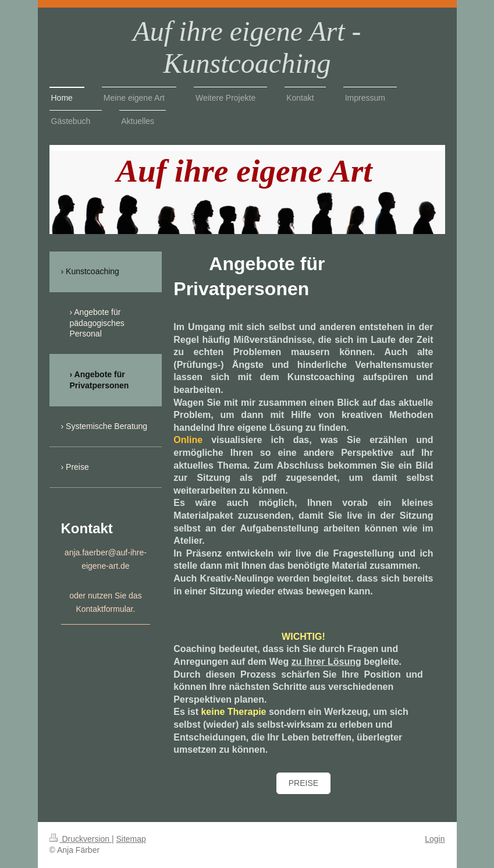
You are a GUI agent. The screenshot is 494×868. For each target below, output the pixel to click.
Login (435, 839)
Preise (303, 783)
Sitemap (131, 839)
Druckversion (81, 839)
